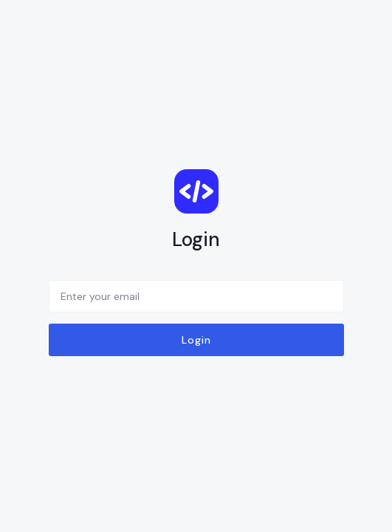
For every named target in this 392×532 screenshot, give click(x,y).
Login (196, 340)
